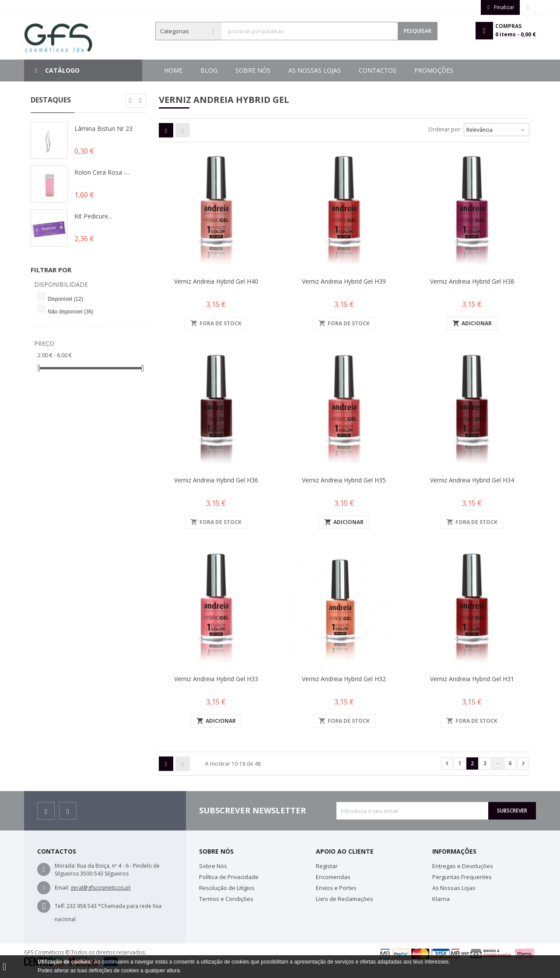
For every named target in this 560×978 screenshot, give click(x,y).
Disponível (65, 299)
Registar (327, 866)
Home (173, 70)
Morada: (65, 866)
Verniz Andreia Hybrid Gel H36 (216, 480)
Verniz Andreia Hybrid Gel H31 (472, 679)
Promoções (220, 70)
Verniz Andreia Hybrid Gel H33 (216, 679)
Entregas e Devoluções (463, 866)
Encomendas (333, 877)
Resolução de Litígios (227, 888)
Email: (62, 888)
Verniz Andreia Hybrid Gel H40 (216, 281)
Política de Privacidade (229, 877)
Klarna (441, 899)
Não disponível (70, 312)
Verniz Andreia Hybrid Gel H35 (344, 480)
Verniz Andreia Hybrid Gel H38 (472, 281)
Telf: (60, 906)
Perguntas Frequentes (462, 877)
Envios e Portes (336, 888)
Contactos (277, 70)
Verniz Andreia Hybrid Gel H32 (344, 679)
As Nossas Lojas (342, 70)
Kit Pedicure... (93, 216)
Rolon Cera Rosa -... (102, 172)
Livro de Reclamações (345, 899)
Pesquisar (418, 31)
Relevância (497, 129)
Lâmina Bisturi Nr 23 (103, 128)
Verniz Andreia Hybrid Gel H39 (344, 281)
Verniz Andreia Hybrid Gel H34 (472, 480)
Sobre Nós (405, 70)
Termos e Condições (226, 899)
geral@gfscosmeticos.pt (100, 888)
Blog (450, 70)
